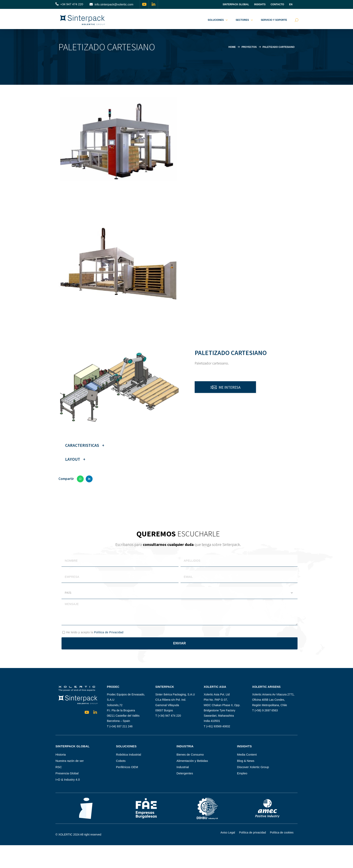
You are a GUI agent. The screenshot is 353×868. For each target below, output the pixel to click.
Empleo (242, 773)
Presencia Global (67, 773)
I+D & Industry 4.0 (68, 780)
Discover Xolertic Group (253, 767)
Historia (61, 754)
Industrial (183, 767)
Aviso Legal (228, 832)
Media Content (247, 754)
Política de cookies (282, 832)
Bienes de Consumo (190, 754)
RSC (59, 767)
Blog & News (246, 761)
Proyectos (246, 47)
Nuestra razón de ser (70, 761)
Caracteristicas (82, 445)
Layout (73, 459)
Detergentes (185, 773)
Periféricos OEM (127, 767)
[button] (69, 4)
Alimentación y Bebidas (192, 761)
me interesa (230, 387)
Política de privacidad (252, 832)
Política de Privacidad (109, 632)
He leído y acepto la (95, 632)
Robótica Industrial (128, 754)
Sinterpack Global (236, 4)
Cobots (121, 761)
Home (228, 47)
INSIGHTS (260, 4)
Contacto (277, 4)
